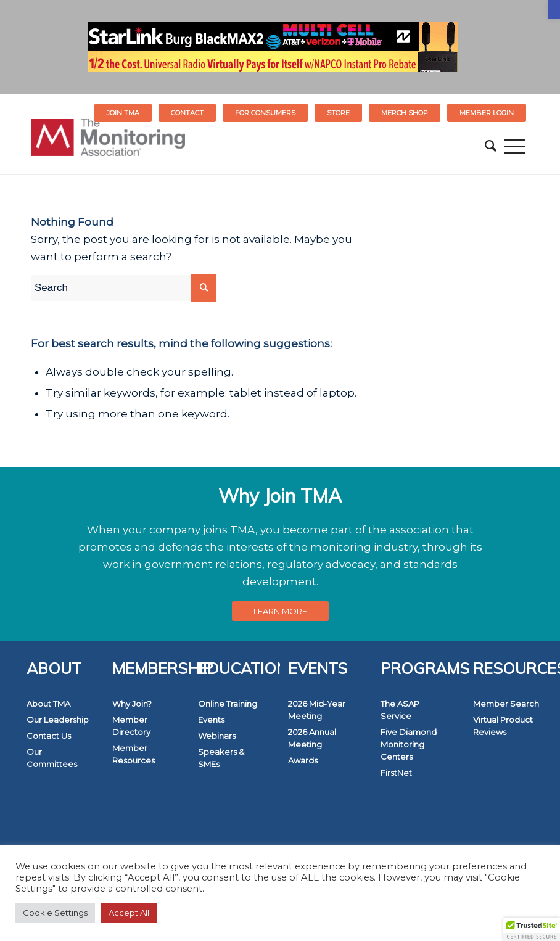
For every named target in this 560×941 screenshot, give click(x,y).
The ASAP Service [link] (400, 710)
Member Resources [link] (134, 754)
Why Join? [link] (132, 704)
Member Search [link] (506, 704)
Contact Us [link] (49, 736)
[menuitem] (123, 113)
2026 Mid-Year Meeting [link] (317, 710)
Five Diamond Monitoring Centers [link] (409, 744)
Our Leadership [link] (58, 720)
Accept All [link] (129, 913)
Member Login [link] (487, 113)
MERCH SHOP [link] (405, 113)
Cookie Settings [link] (55, 913)
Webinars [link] (217, 736)
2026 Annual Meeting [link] (312, 738)
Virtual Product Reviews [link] (503, 726)
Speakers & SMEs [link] (221, 758)
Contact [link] (187, 113)
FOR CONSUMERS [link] (265, 113)
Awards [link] (303, 760)
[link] (554, 10)
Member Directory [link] (131, 726)
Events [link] (211, 720)
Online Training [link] (228, 704)
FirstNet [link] (396, 773)
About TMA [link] (48, 704)
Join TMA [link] (123, 113)
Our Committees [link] (52, 758)
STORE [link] (338, 113)
